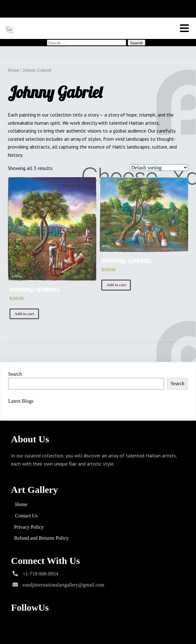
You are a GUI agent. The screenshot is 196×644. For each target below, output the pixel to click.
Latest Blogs (21, 401)
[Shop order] (159, 168)
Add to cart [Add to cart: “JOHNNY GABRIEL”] (24, 314)
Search (15, 374)
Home (14, 70)
